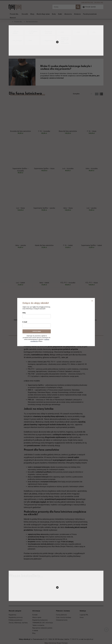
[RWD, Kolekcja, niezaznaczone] (32, 41)
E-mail (25, 322)
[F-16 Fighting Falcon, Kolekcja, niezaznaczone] (32, 32)
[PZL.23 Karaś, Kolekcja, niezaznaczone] (16, 41)
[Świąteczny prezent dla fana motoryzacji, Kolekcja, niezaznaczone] (64, 41)
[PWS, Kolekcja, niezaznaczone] (64, 32)
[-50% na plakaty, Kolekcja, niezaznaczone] (16, 32)
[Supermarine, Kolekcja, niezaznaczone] (48, 41)
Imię (24, 313)
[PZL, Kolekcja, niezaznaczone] (96, 32)
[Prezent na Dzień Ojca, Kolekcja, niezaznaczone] (48, 32)
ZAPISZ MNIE (37, 331)
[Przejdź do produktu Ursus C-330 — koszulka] (56, 599)
